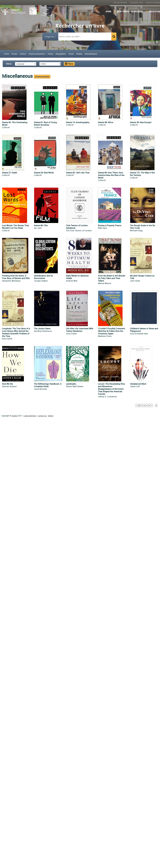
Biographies (61, 54)
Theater (79, 54)
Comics (23, 54)
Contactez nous (137, 2)
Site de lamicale (120, 2)
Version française (153, 2)
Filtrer (69, 64)
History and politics (37, 54)
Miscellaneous (91, 54)
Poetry (50, 54)
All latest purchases (42, 77)
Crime (6, 54)
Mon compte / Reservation (129, 11)
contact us (42, 416)
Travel (71, 54)
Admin (51, 416)
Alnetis (15, 416)
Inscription (153, 11)
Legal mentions (30, 416)
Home (109, 11)
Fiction (14, 54)
